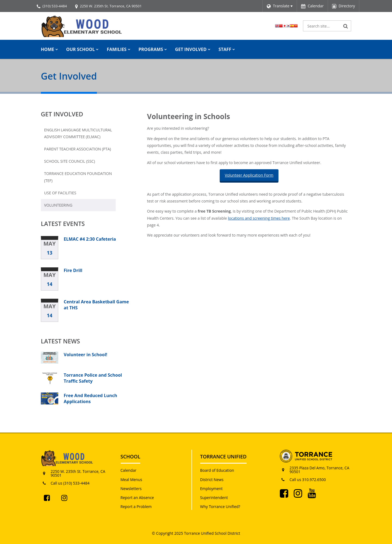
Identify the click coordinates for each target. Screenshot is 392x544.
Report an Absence (137, 498)
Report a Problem (136, 507)
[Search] (346, 26)
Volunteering (58, 205)
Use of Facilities (60, 193)
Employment (211, 489)
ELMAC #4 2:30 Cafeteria (90, 239)
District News (212, 480)
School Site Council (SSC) (70, 161)
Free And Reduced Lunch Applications (90, 398)
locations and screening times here (259, 218)
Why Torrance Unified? (220, 507)
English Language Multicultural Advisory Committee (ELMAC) (78, 133)
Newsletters (131, 489)
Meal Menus (131, 480)
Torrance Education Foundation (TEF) (78, 179)
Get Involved (62, 114)
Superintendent (214, 498)
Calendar (129, 470)
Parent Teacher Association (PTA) (78, 149)
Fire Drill (73, 270)
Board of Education (217, 470)
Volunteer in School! (85, 355)
